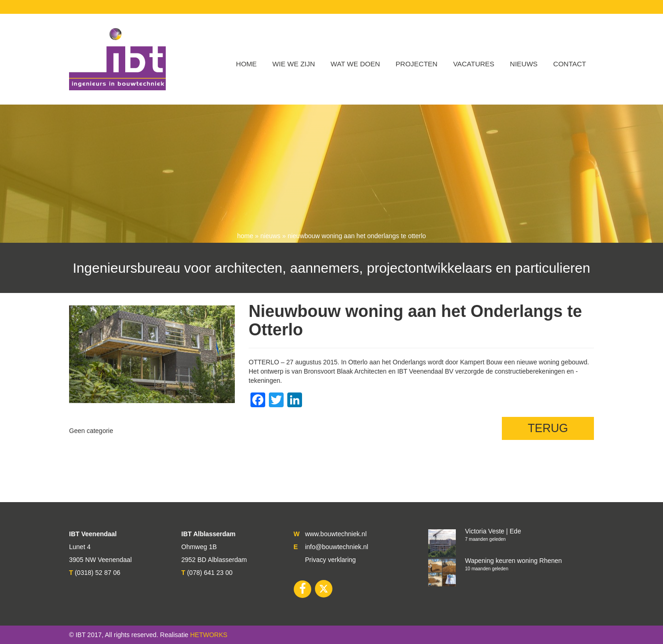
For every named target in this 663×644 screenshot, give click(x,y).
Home (247, 64)
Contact (570, 64)
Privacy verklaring (330, 560)
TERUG (548, 428)
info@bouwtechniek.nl (336, 547)
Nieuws (524, 64)
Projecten (416, 64)
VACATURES (474, 64)
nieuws (271, 236)
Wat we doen (355, 64)
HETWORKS (209, 635)
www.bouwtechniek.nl (336, 534)
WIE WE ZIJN (294, 64)
